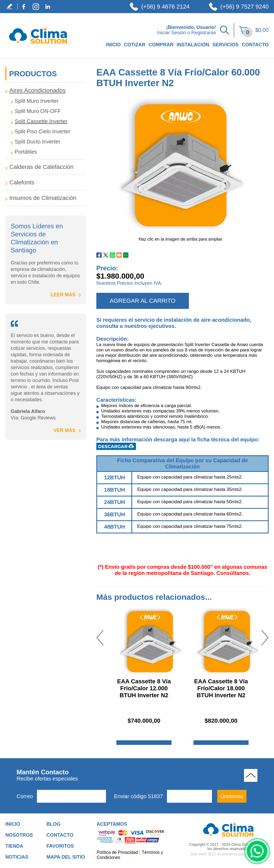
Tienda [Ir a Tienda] (14, 846)
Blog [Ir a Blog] (54, 824)
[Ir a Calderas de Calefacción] (46, 167)
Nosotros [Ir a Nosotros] (19, 835)
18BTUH (115, 490)
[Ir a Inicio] (38, 47)
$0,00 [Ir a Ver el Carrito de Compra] (262, 30)
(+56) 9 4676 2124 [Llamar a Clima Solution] (165, 7)
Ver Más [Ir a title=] (64, 430)
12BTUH (115, 477)
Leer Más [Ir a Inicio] (63, 295)
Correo (25, 796)
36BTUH (115, 514)
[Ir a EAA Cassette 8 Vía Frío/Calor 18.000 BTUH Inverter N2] (227, 640)
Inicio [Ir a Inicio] (13, 824)
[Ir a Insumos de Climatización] (46, 198)
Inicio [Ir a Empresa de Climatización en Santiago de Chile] (113, 45)
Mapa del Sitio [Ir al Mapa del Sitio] (66, 857)
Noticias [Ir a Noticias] (17, 857)
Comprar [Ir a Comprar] (161, 45)
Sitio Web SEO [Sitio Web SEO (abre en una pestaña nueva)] (203, 854)
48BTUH (115, 527)
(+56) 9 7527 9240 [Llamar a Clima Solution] (245, 7)
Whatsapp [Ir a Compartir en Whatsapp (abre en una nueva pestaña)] (112, 255)
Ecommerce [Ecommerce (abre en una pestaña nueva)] (228, 854)
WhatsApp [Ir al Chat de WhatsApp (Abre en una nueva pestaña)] (257, 851)
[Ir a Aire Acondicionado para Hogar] (228, 830)
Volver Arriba (251, 775)
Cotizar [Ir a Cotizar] (135, 45)
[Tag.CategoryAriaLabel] (48, 101)
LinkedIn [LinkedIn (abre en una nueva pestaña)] (48, 7)
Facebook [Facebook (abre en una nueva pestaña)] (24, 7)
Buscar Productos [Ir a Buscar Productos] (224, 30)
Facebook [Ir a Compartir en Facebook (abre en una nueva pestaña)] (99, 255)
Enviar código (138, 796)
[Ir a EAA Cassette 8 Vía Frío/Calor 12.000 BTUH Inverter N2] (150, 640)
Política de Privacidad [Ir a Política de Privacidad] (117, 852)
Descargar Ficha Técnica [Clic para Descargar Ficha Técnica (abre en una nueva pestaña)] (116, 446)
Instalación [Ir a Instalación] (193, 45)
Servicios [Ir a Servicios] (226, 45)
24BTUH (115, 502)
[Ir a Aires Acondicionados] (46, 90)
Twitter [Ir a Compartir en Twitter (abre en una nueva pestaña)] (106, 255)
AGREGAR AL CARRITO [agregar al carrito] (143, 301)
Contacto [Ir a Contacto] (255, 45)
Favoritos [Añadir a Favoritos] (60, 846)
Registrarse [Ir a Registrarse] (204, 33)
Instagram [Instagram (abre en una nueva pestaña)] (36, 7)
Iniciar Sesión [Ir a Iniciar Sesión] (172, 33)
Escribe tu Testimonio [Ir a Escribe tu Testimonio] (11, 7)
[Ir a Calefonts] (46, 183)
